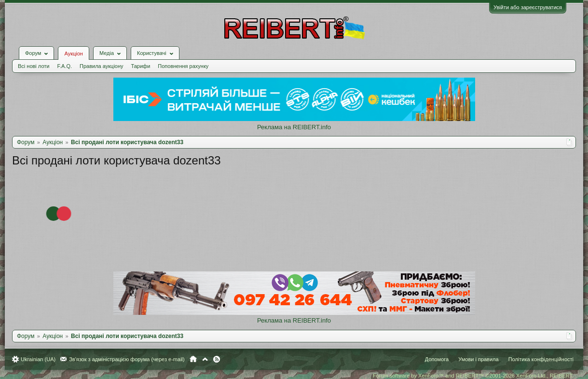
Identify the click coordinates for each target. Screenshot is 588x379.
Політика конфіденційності (541, 359)
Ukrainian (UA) (38, 359)
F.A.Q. (64, 66)
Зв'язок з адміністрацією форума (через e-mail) (127, 359)
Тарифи (141, 66)
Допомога (437, 359)
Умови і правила (478, 359)
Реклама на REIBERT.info (294, 127)
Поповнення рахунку (183, 66)
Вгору (205, 359)
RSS (217, 359)
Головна (193, 359)
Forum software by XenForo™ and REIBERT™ (473, 376)
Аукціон (73, 54)
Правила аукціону (101, 66)
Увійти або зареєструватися (528, 7)
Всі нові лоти (34, 66)
